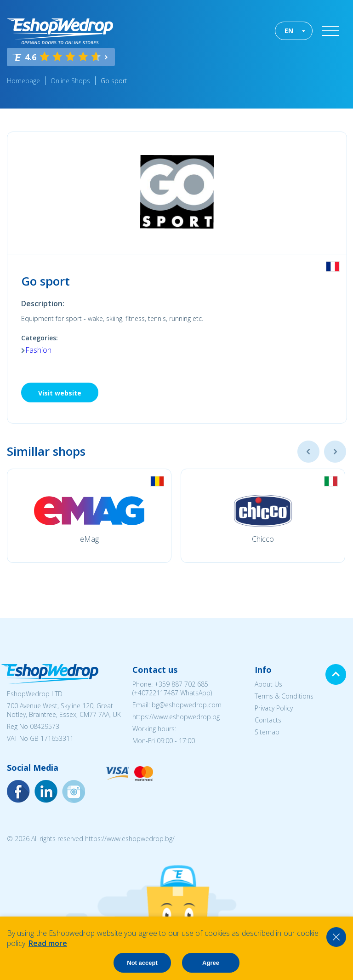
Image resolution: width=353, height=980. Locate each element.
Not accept (142, 963)
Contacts (268, 720)
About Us (268, 684)
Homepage (23, 81)
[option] (89, 516)
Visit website (60, 393)
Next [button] (335, 452)
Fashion (38, 350)
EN (289, 31)
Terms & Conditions (284, 696)
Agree (211, 963)
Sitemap (267, 732)
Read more (48, 943)
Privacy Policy (274, 708)
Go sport (114, 81)
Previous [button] (308, 452)
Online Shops (70, 81)
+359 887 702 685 (181, 684)
